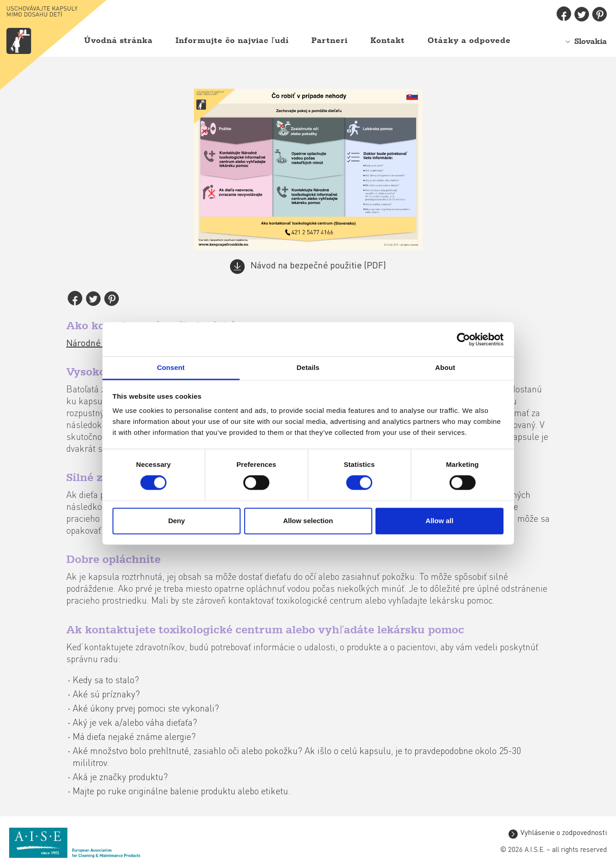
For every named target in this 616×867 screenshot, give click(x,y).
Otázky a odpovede (469, 41)
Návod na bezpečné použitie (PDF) (318, 267)
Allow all (440, 521)
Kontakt (388, 41)
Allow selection (308, 521)
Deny (177, 521)
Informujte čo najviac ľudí (232, 41)
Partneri (329, 41)
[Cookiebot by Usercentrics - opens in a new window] (463, 339)
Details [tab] (308, 367)
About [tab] (445, 367)
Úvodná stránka (118, 41)
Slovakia (591, 42)
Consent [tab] (171, 367)
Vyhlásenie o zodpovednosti (564, 834)
